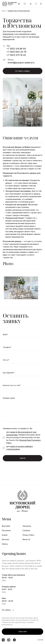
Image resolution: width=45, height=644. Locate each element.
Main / (4, 11)
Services (5, 539)
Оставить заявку (22, 71)
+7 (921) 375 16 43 (16, 55)
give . (19, 448)
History (5, 544)
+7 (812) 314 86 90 (16, 49)
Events (5, 535)
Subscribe (23, 631)
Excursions (6, 530)
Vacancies (27, 526)
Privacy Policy (28, 535)
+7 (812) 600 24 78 (16, 52)
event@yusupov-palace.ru (21, 63)
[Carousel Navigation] (23, 275)
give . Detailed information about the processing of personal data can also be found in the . (23, 437)
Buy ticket (6, 526)
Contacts (26, 530)
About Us (26, 539)
